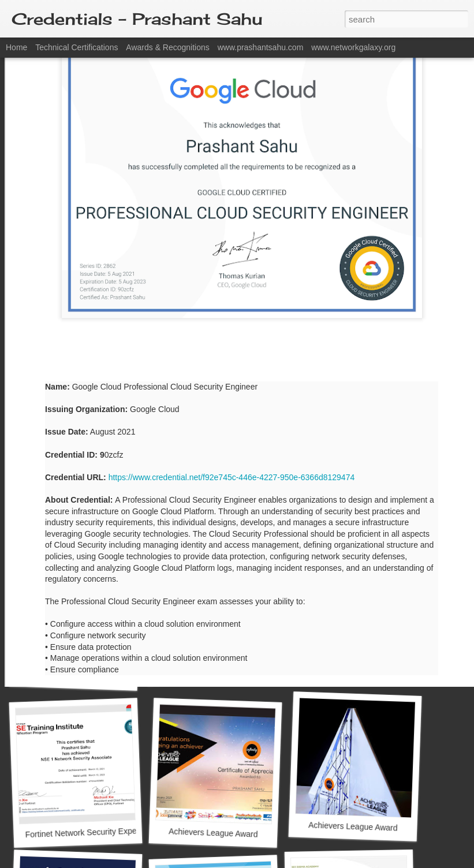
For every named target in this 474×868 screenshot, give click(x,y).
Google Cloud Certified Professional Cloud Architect (253, 515)
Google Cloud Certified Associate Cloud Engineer (113, 517)
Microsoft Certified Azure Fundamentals (229, 670)
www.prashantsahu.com (261, 47)
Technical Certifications (76, 47)
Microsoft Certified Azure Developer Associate (386, 512)
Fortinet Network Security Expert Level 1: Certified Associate (133, 831)
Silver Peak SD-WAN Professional (82, 676)
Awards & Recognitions (167, 47)
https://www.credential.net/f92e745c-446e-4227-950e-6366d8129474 (232, 380)
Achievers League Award (213, 833)
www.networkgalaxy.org (353, 47)
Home (16, 47)
